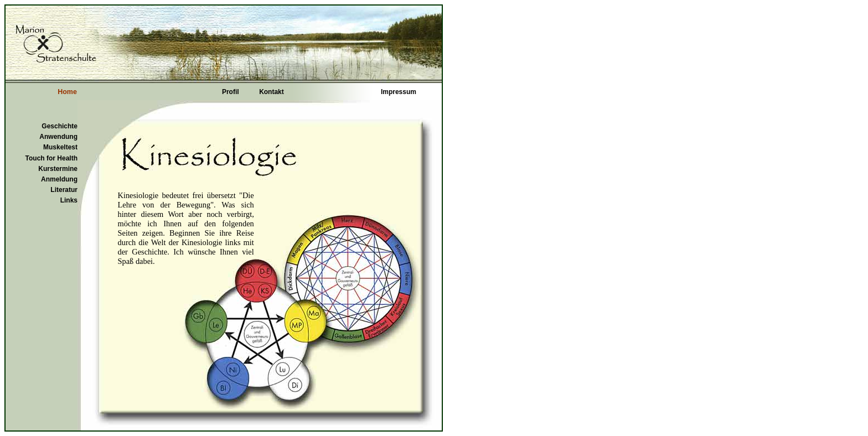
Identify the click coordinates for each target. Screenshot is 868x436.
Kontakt (272, 92)
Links (69, 200)
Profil (231, 92)
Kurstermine (58, 169)
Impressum (399, 92)
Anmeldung (59, 179)
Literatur (64, 190)
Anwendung (58, 137)
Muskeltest (60, 147)
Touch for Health (51, 158)
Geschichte (60, 126)
